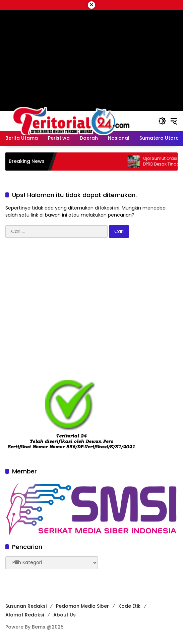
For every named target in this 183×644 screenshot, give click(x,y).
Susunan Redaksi (26, 606)
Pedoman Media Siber (82, 606)
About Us (65, 615)
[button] (162, 121)
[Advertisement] (91, 319)
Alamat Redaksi (25, 615)
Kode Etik (129, 606)
